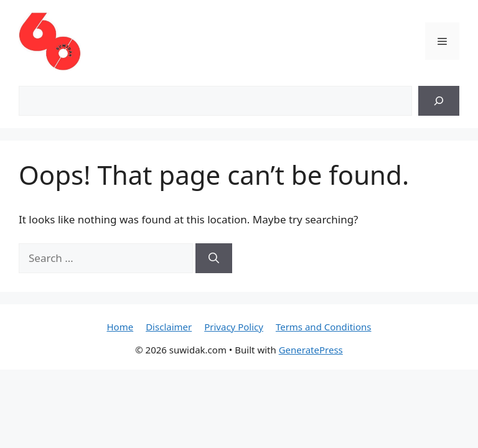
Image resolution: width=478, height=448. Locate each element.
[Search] (439, 101)
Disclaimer (169, 327)
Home (120, 327)
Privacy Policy (234, 327)
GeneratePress (311, 350)
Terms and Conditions (324, 327)
